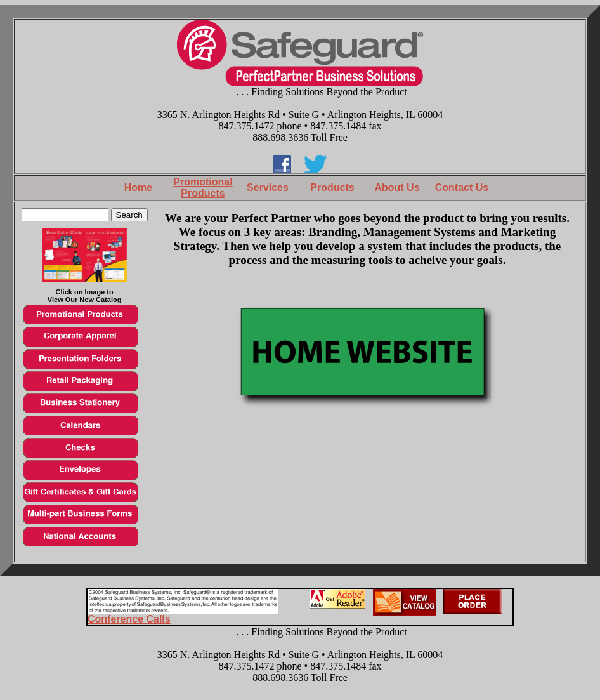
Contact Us (462, 188)
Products (332, 188)
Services (268, 188)
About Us (397, 188)
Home (138, 188)
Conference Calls (129, 619)
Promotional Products (203, 188)
